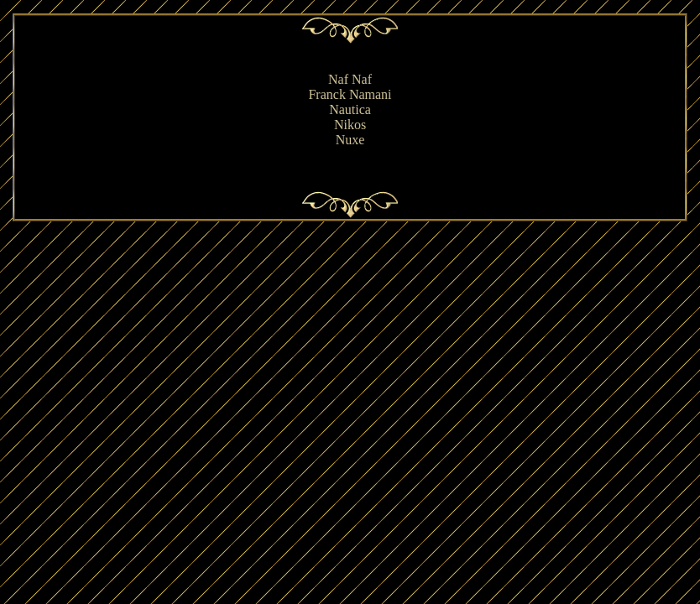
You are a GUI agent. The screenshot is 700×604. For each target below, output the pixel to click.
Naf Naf (350, 79)
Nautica (350, 109)
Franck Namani (350, 94)
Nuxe (350, 140)
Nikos (350, 125)
